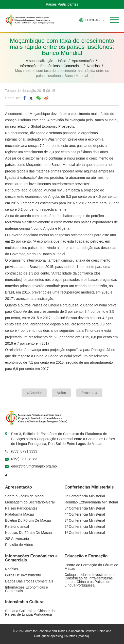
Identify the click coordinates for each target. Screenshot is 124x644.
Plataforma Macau (20, 514)
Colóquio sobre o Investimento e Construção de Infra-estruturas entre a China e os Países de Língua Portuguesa (90, 580)
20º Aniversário (17, 539)
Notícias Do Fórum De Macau (28, 533)
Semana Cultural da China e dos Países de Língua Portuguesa (31, 613)
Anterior (34, 393)
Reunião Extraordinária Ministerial (91, 502)
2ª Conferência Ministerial (85, 526)
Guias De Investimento (23, 575)
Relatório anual (17, 526)
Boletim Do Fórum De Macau (28, 520)
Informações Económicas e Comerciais (51, 66)
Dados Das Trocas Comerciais (29, 581)
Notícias (93, 66)
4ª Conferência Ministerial (85, 514)
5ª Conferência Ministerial (85, 508)
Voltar (62, 393)
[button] (114, 20)
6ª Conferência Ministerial (85, 496)
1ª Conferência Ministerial (85, 533)
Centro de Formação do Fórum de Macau (92, 567)
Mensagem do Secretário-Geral (30, 502)
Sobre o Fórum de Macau (25, 496)
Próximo (89, 393)
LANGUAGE (92, 20)
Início (62, 61)
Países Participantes (62, 4)
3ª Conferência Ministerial (85, 520)
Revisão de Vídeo (19, 545)
